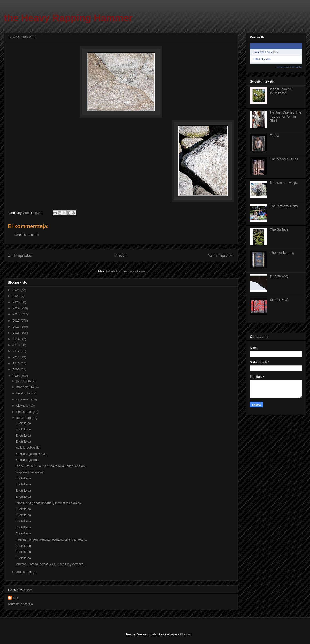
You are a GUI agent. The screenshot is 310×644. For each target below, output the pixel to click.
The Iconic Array (282, 253)
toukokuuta (25, 572)
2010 (17, 363)
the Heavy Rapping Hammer (68, 18)
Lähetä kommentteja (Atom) (125, 271)
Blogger (186, 634)
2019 (17, 308)
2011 (17, 357)
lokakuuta (24, 393)
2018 (17, 314)
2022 (17, 290)
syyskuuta (24, 399)
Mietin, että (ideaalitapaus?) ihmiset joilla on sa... (49, 503)
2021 (17, 296)
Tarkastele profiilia (20, 604)
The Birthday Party (284, 206)
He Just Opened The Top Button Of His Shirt (286, 117)
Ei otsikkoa (23, 423)
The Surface (279, 229)
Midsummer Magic (284, 183)
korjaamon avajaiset (30, 472)
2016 (17, 327)
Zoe (15, 598)
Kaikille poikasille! (28, 448)
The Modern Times (284, 159)
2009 (17, 369)
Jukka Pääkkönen (263, 52)
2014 (17, 339)
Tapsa (275, 136)
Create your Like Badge (290, 67)
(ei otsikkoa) (279, 276)
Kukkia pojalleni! (27, 460)
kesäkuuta (24, 418)
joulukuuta (24, 381)
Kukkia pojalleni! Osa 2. (32, 454)
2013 (17, 345)
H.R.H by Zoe (262, 59)
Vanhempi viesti (221, 255)
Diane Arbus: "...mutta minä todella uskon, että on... (51, 466)
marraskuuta (26, 387)
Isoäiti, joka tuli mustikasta (281, 91)
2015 (17, 333)
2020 (17, 302)
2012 (17, 351)
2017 (17, 321)
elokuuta (23, 405)
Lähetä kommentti (26, 235)
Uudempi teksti (20, 255)
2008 (17, 376)
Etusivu (120, 255)
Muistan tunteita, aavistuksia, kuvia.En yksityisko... (51, 564)
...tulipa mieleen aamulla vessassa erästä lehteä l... (51, 540)
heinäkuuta (25, 412)
